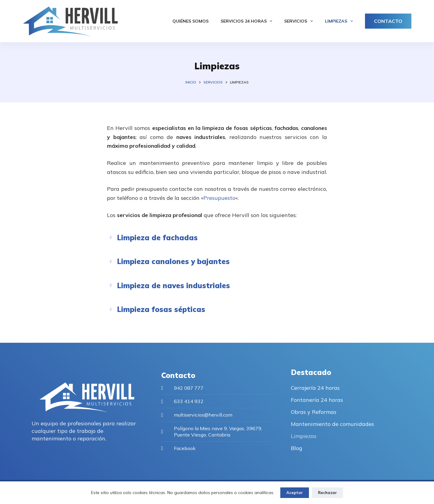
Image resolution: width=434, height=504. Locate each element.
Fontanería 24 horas (317, 400)
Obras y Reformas (314, 412)
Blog (297, 448)
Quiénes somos (190, 21)
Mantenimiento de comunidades (332, 424)
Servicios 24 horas (248, 21)
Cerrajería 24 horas (315, 388)
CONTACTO (388, 21)
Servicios (300, 21)
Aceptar (295, 493)
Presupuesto (219, 198)
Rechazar (327, 493)
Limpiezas (340, 21)
